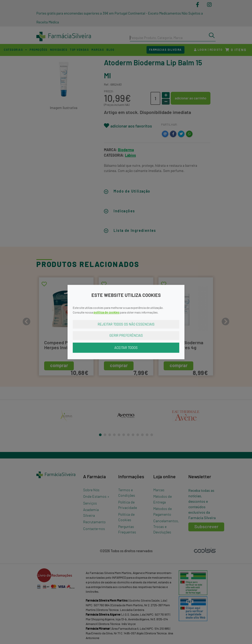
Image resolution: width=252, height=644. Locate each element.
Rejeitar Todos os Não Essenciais (126, 324)
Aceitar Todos (126, 347)
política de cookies (107, 312)
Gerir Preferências (126, 335)
